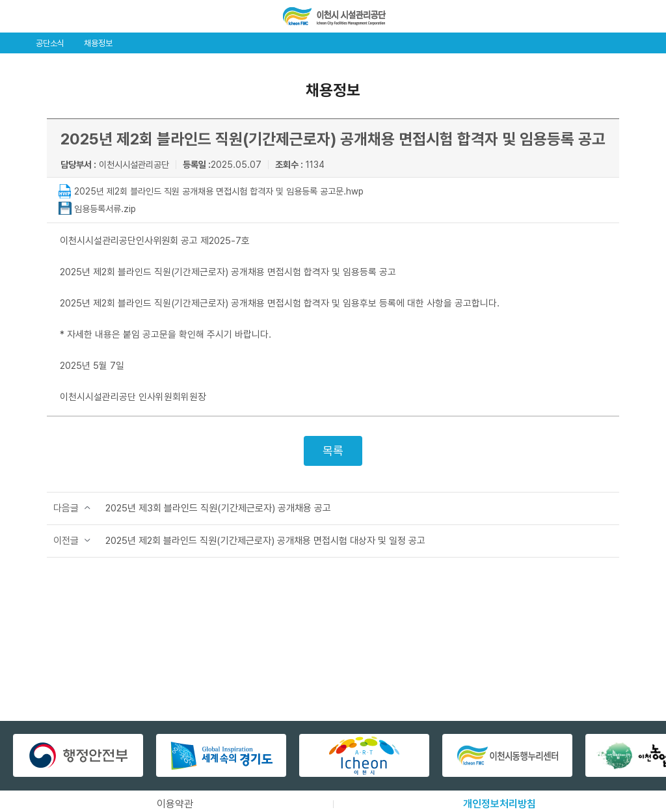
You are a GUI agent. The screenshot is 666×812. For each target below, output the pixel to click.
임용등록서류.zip (105, 209)
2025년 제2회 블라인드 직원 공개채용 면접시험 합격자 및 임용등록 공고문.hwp (219, 191)
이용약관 (175, 804)
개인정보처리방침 (499, 804)
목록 (333, 451)
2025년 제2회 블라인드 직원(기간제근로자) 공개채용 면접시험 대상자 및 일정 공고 (265, 541)
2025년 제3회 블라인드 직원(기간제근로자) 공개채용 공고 (218, 508)
